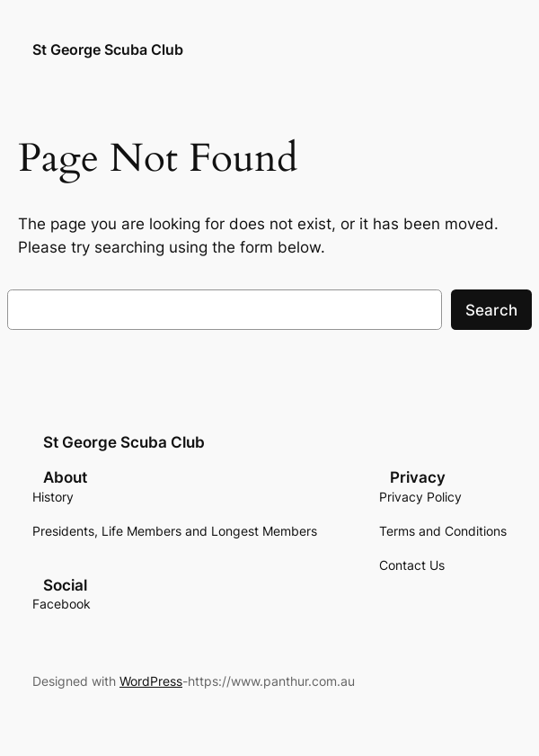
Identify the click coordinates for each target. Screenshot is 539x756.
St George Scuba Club (108, 50)
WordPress (151, 681)
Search (491, 310)
